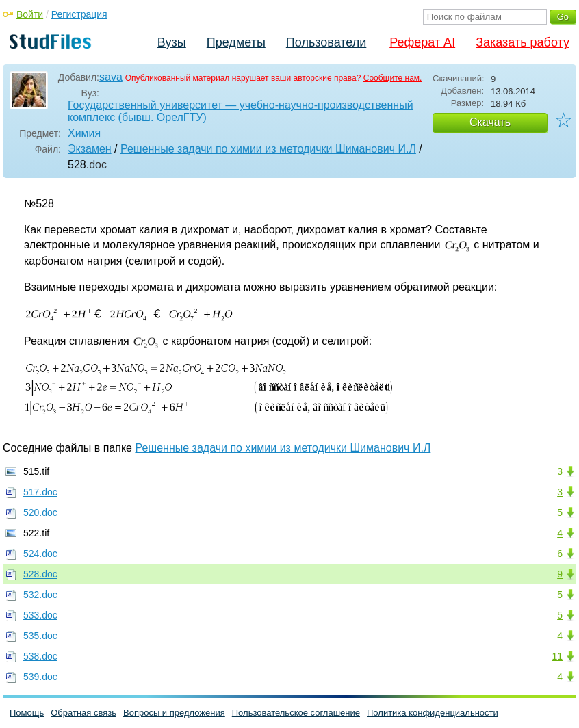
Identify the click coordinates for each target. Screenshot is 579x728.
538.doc (40, 656)
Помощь (27, 713)
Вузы (172, 42)
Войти (30, 14)
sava (111, 77)
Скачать (490, 122)
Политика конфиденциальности (433, 713)
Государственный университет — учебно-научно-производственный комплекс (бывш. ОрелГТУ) (241, 111)
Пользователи (326, 42)
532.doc (40, 595)
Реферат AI (422, 42)
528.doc (40, 574)
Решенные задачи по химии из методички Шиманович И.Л (268, 149)
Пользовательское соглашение (296, 713)
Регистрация (79, 14)
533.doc (40, 615)
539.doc (40, 677)
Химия (84, 133)
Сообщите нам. (393, 78)
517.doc (40, 492)
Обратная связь (83, 713)
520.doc (40, 512)
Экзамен (90, 149)
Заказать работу (523, 42)
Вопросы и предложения (174, 713)
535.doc (40, 636)
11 (557, 656)
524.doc (40, 554)
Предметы (236, 42)
